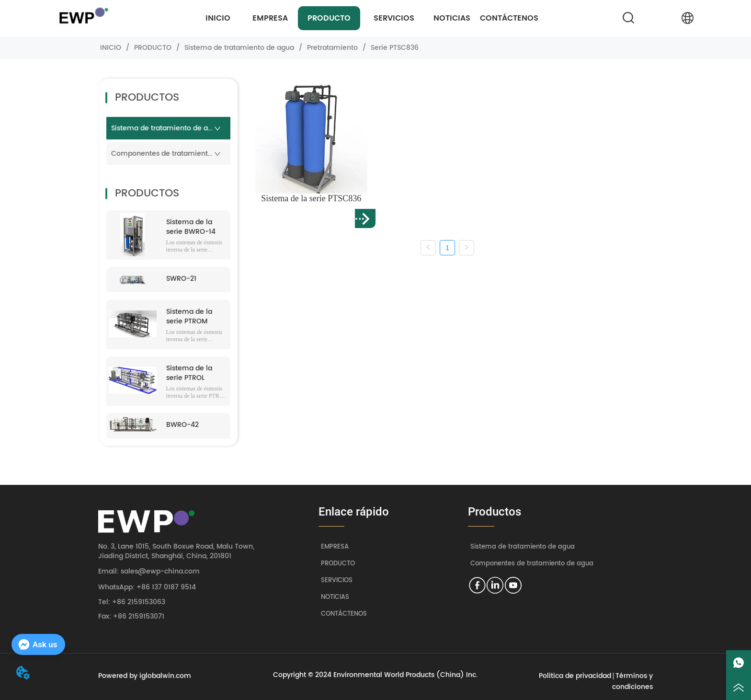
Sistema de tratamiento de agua (239, 48)
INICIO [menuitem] (218, 18)
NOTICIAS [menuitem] (452, 18)
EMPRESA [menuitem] (270, 18)
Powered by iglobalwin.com (145, 676)
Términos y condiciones (632, 681)
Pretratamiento (332, 48)
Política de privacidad (575, 676)
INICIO (111, 48)
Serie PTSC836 (394, 48)
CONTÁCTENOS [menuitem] (509, 18)
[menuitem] (329, 18)
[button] (329, 18)
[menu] (366, 18)
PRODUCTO (153, 48)
